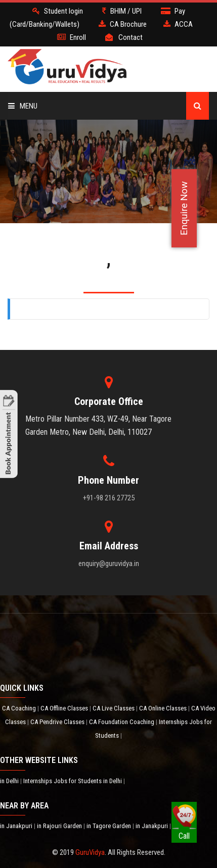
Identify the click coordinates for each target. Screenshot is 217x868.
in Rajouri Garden (60, 826)
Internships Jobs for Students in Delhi (73, 781)
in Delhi (10, 781)
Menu (23, 106)
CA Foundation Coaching (122, 722)
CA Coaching (20, 708)
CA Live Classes (114, 708)
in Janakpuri (17, 826)
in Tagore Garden (110, 826)
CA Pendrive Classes (58, 722)
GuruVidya (90, 852)
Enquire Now (184, 208)
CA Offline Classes (65, 708)
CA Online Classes (164, 708)
